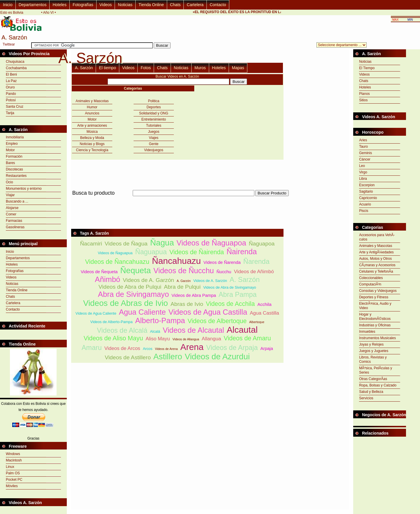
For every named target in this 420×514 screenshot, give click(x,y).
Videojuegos (154, 150)
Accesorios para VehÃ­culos (377, 237)
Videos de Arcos (122, 348)
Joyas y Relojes (371, 344)
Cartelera (195, 5)
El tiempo (107, 68)
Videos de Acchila (230, 304)
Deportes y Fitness (374, 297)
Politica (154, 101)
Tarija (10, 113)
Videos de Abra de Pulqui (130, 287)
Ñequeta (135, 270)
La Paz (11, 81)
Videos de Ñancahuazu (117, 262)
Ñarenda (256, 262)
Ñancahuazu (176, 261)
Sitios (363, 100)
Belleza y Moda (92, 138)
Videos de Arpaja (232, 348)
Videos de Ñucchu (184, 271)
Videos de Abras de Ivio (126, 303)
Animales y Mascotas (92, 101)
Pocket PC (14, 480)
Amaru (92, 348)
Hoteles (59, 5)
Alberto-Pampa (160, 320)
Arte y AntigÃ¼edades (376, 252)
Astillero (168, 357)
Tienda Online (151, 5)
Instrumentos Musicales (377, 338)
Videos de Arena (166, 349)
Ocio (9, 182)
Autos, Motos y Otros (375, 259)
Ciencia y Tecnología (92, 150)
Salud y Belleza (371, 392)
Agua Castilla (264, 313)
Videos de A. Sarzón (210, 281)
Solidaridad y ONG (154, 113)
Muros (200, 68)
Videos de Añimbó (254, 272)
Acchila (265, 304)
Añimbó (107, 279)
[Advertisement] (177, 199)
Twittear (9, 44)
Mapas (238, 68)
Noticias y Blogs (92, 144)
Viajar (10, 195)
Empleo (12, 144)
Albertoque (257, 322)
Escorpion (367, 185)
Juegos (154, 132)
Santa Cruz (15, 107)
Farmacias (14, 221)
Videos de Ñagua (126, 244)
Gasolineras (15, 227)
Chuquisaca (15, 62)
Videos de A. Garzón (148, 280)
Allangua (211, 339)
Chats (175, 5)
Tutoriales (154, 126)
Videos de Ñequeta (99, 272)
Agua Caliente (142, 312)
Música (92, 132)
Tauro (363, 147)
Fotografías (83, 5)
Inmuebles (367, 332)
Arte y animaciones (92, 126)
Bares (10, 163)
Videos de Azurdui (217, 357)
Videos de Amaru (247, 338)
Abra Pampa (237, 295)
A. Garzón (184, 281)
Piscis (364, 211)
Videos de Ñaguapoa (211, 243)
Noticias (125, 5)
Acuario (365, 204)
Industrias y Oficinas (375, 325)
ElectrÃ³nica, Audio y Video (375, 306)
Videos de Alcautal (193, 330)
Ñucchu (224, 272)
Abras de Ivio (187, 304)
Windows (13, 454)
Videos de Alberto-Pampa (112, 322)
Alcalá (155, 331)
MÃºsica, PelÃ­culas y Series (376, 370)
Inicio (8, 5)
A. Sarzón (84, 68)
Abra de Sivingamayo (133, 294)
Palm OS (13, 473)
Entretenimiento (154, 119)
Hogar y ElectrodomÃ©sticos (375, 317)
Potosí (11, 100)
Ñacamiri (91, 244)
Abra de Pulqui (182, 287)
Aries (363, 140)
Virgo (363, 172)
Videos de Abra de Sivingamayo (230, 287)
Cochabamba (16, 68)
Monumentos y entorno (24, 189)
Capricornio (368, 198)
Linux (10, 467)
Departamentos (33, 5)
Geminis (365, 153)
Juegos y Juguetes (374, 351)
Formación (14, 156)
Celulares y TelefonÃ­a (376, 271)
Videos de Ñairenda (197, 252)
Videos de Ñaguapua (115, 253)
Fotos (146, 68)
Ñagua (162, 243)
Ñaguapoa (262, 244)
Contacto (218, 5)
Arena (192, 347)
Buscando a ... (17, 201)
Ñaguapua (151, 252)
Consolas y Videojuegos (378, 291)
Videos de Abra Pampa (194, 295)
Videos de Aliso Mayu (113, 338)
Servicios (366, 398)
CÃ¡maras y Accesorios (377, 265)
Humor (92, 107)
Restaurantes (16, 176)
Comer (11, 214)
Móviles (12, 486)
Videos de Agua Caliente (96, 313)
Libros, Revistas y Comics (373, 359)
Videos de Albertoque (217, 321)
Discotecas (14, 169)
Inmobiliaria (15, 137)
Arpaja (267, 348)
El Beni (11, 74)
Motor (10, 150)
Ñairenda (242, 252)
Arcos (148, 349)
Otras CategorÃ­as (373, 379)
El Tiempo (367, 68)
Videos (106, 5)
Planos (364, 94)
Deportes (154, 107)
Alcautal (242, 330)
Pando (11, 94)
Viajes (154, 138)
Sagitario (366, 191)
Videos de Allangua (186, 339)
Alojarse (12, 208)
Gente (154, 144)
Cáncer (365, 159)
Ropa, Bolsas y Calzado (378, 385)
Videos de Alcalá (122, 330)
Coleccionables (371, 278)
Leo (362, 166)
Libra (363, 179)
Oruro (10, 87)
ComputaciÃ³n (370, 284)
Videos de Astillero (128, 357)
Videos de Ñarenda (222, 262)
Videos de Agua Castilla (208, 312)
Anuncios (92, 113)
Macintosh (14, 460)
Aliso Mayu (158, 339)
